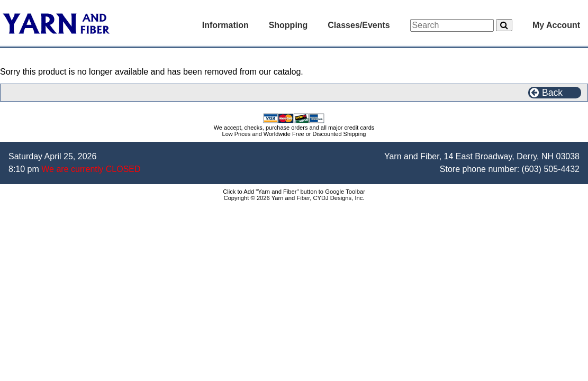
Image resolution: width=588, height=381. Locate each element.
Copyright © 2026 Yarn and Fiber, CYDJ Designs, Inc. (294, 198)
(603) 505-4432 (551, 169)
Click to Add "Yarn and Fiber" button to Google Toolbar (294, 192)
